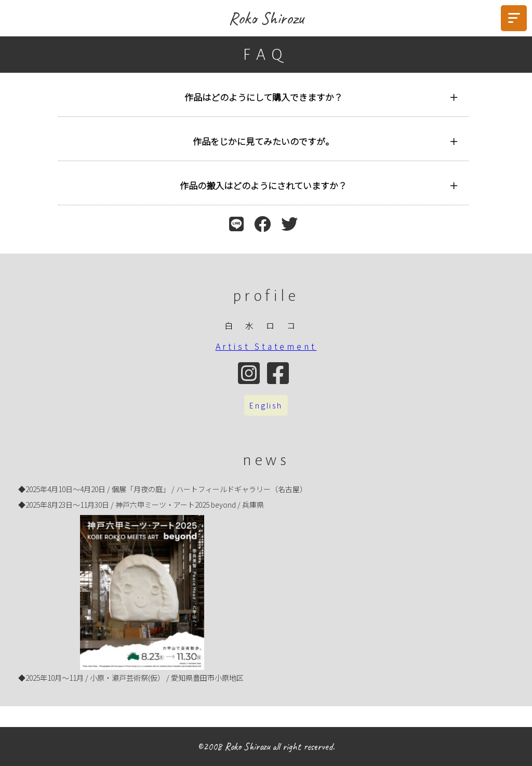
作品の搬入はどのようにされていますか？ (263, 185)
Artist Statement (266, 346)
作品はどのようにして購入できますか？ (264, 97)
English (266, 405)
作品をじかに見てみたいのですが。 (263, 141)
